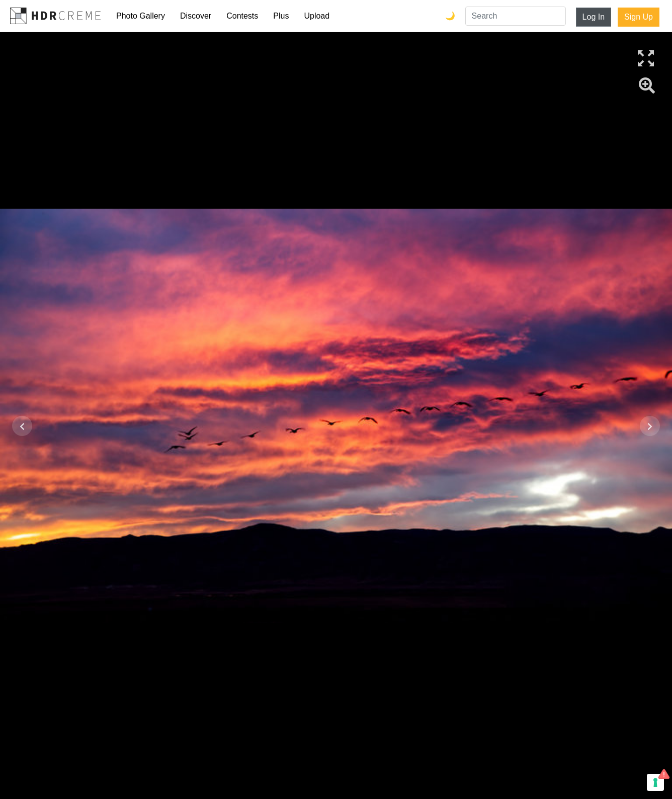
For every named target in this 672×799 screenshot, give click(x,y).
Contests (242, 16)
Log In (594, 17)
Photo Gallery (141, 16)
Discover (196, 16)
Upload (317, 16)
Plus (281, 16)
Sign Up (639, 17)
